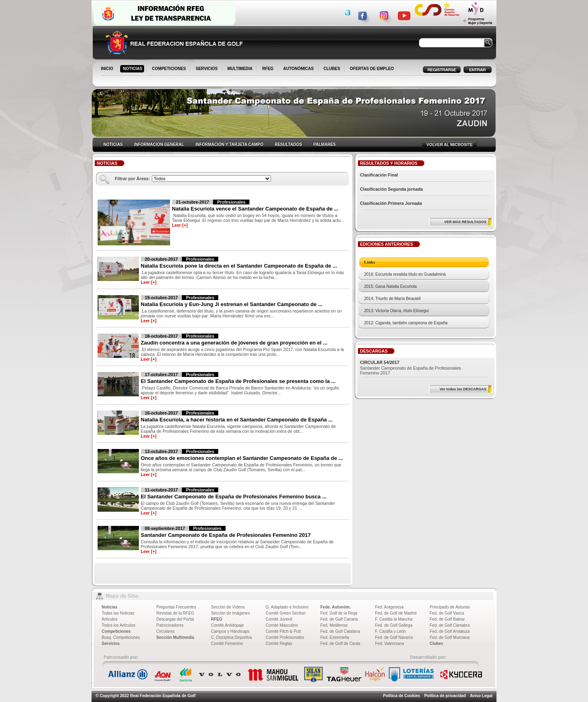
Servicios (111, 643)
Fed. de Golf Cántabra (450, 625)
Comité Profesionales (285, 637)
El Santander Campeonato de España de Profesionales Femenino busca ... (234, 497)
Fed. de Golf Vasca (447, 613)
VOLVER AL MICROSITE (450, 145)
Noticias (110, 607)
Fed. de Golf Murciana (450, 637)
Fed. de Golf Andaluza (450, 631)
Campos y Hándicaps (230, 631)
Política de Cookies (402, 696)
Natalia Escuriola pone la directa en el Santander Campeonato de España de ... (239, 266)
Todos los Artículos (118, 625)
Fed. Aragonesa (389, 607)
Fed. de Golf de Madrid (396, 613)
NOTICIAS (133, 69)
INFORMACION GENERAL (159, 144)
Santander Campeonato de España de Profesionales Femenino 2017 (226, 535)
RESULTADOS (288, 144)
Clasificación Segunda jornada (391, 189)
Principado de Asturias (450, 607)
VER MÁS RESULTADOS (465, 222)
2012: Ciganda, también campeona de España (406, 323)
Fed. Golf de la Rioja (339, 613)
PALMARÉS (324, 144)
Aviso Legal (481, 696)
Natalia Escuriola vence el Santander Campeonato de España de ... (255, 209)
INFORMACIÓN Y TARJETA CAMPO (229, 144)
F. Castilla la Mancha (394, 619)
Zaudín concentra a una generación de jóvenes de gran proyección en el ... (234, 343)
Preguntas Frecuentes (176, 607)
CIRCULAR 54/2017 (380, 362)
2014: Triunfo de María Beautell (392, 299)
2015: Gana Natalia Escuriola (390, 286)
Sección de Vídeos (228, 607)
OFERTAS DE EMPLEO (372, 69)
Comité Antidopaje (227, 625)
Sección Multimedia (175, 637)
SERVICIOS (207, 69)
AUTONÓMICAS (298, 69)
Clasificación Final (379, 175)
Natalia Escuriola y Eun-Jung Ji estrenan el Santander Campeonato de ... (232, 304)
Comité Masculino (282, 625)
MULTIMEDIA (241, 69)
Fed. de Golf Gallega (394, 625)
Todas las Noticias (118, 613)
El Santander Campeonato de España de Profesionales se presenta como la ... (238, 381)
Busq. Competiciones (121, 637)
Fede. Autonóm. (336, 607)
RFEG (269, 69)
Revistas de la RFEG (175, 613)
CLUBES (332, 69)
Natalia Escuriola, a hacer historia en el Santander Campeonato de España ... (237, 420)
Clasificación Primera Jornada (391, 203)
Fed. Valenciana (390, 643)
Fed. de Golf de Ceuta (340, 643)
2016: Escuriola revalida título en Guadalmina (405, 274)
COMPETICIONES (169, 69)
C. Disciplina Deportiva (231, 637)
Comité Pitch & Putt (283, 631)
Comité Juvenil (279, 619)
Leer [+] (180, 225)
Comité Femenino (227, 643)
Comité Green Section (285, 613)
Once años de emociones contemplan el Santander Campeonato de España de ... (242, 458)
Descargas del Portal (175, 619)
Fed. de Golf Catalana (340, 631)
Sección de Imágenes (230, 613)
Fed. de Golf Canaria (339, 619)
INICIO (108, 69)
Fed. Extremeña (335, 637)
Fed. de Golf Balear (447, 619)
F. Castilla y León (390, 631)
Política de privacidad (445, 696)
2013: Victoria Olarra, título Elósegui (396, 311)
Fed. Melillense (334, 625)
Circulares (165, 631)
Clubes (436, 643)
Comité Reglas (279, 643)
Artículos (110, 619)
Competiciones (116, 631)
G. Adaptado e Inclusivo (287, 607)
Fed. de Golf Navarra (394, 637)
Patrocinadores (170, 625)
